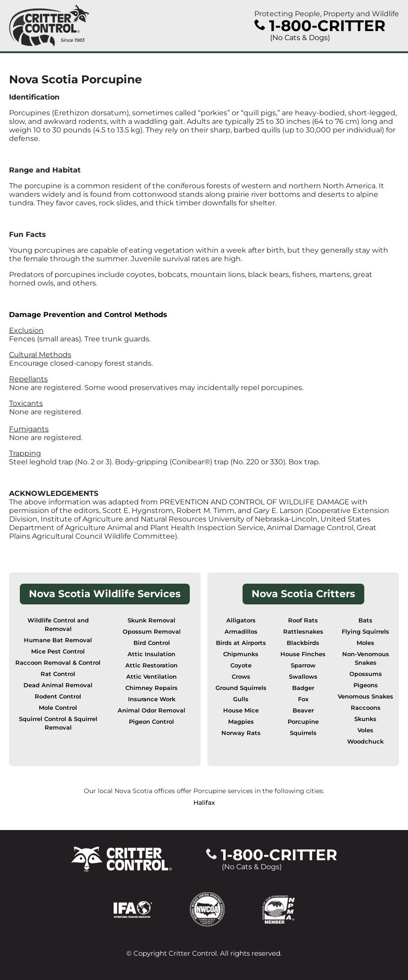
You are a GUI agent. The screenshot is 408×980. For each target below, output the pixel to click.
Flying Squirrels (365, 632)
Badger (303, 688)
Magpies (241, 722)
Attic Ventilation (151, 677)
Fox (303, 699)
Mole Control (58, 708)
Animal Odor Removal (151, 710)
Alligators (241, 620)
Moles (365, 643)
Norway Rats (241, 733)
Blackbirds (303, 643)
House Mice (241, 710)
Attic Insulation (151, 654)
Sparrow (303, 665)
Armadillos (241, 632)
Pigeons (366, 685)
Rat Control (58, 674)
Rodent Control (58, 696)
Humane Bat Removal (58, 640)
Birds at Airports (241, 643)
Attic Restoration (151, 665)
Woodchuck (365, 742)
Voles (365, 730)
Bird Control (152, 643)
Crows (241, 677)
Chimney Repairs (151, 688)
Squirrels (303, 733)
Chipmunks (241, 654)
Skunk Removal (151, 620)
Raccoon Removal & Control (58, 663)
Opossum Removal (152, 632)
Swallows (303, 677)
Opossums (366, 674)
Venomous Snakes (365, 696)
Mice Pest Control (58, 651)
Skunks (365, 719)
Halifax (204, 803)
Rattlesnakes (303, 632)
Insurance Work (152, 699)
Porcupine (303, 722)
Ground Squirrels (241, 688)
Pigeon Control (151, 722)
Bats (365, 620)
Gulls (241, 699)
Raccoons (366, 708)
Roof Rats (303, 620)
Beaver (303, 710)
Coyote (241, 665)
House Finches (303, 654)
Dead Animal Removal (58, 685)
